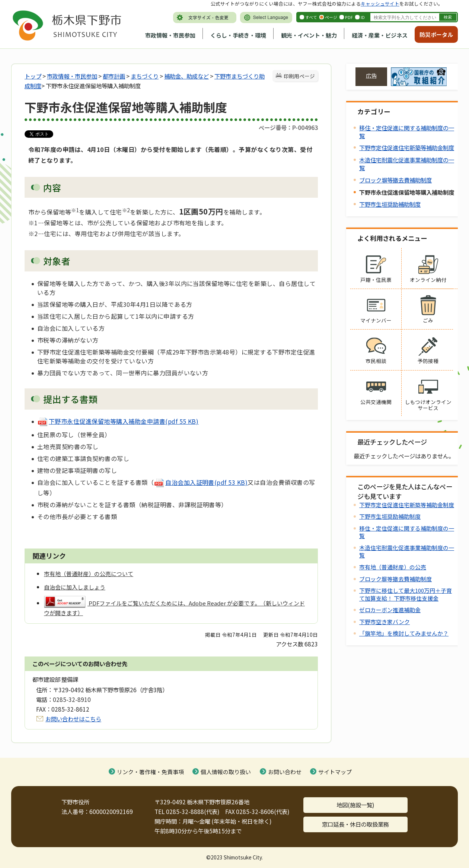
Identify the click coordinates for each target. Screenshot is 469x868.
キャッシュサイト (380, 4)
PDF (349, 17)
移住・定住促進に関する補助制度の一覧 (407, 132)
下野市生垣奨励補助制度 (390, 204)
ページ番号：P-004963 (288, 127)
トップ (33, 76)
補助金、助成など (186, 76)
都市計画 (114, 76)
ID (363, 17)
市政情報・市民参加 (170, 35)
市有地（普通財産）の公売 (393, 567)
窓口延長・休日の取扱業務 (355, 824)
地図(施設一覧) (355, 805)
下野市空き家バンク (385, 622)
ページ (331, 17)
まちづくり (145, 76)
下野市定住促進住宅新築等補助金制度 (407, 147)
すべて (311, 17)
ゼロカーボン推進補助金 (390, 610)
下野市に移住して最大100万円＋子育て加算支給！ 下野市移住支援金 (406, 594)
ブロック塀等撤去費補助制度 (395, 180)
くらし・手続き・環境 (238, 35)
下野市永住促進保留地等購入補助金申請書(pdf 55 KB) (118, 421)
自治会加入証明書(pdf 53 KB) (201, 482)
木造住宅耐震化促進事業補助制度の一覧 (407, 164)
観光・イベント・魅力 (309, 35)
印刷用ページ (299, 76)
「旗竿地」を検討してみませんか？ (404, 633)
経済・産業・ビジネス (380, 35)
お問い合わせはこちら (73, 719)
